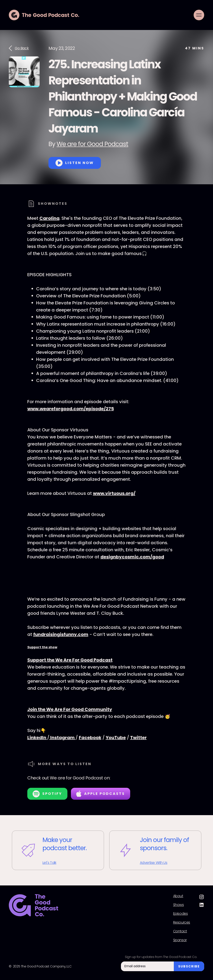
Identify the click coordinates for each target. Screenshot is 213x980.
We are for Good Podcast (92, 144)
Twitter (138, 738)
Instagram (62, 738)
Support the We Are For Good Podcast (70, 660)
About (178, 896)
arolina (51, 218)
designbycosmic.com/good (132, 557)
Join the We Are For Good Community (70, 709)
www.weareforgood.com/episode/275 (71, 409)
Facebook (90, 738)
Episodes (181, 914)
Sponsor (180, 940)
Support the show (42, 647)
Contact (180, 931)
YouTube (116, 738)
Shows (179, 905)
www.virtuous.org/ (114, 493)
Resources (182, 922)
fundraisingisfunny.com (61, 634)
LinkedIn (37, 738)
